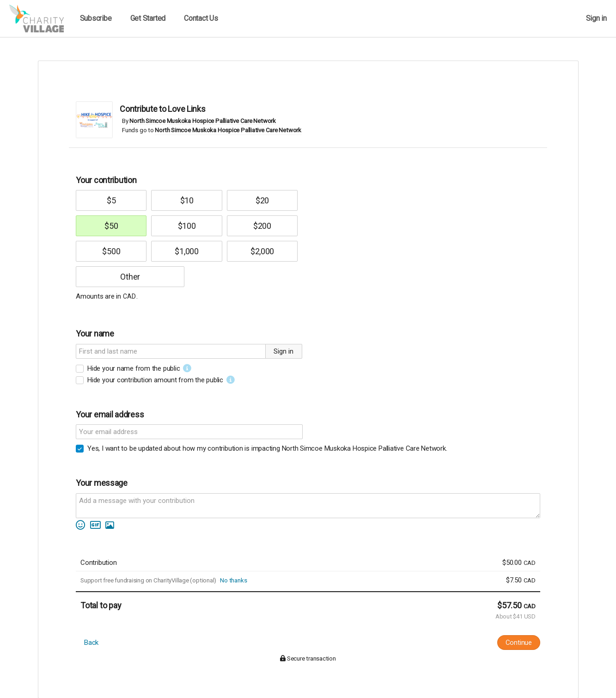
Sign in (596, 18)
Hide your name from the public (134, 368)
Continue (519, 643)
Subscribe (96, 18)
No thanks (233, 580)
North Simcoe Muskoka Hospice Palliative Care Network (202, 121)
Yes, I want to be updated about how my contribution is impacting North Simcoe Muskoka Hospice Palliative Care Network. (267, 448)
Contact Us (201, 18)
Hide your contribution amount (155, 380)
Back (91, 643)
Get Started (148, 18)
